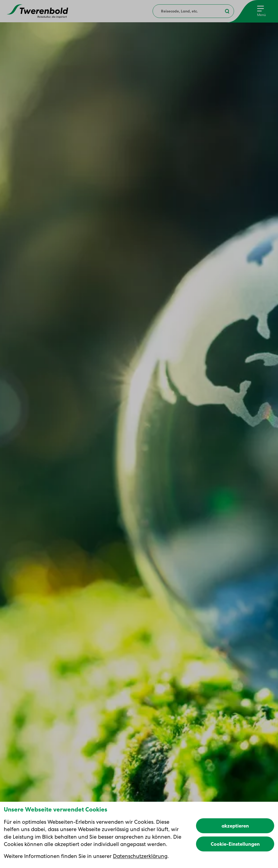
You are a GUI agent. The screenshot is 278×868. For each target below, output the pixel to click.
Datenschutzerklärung (140, 856)
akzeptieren (235, 826)
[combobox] (193, 11)
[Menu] (261, 11)
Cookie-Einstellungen (235, 844)
